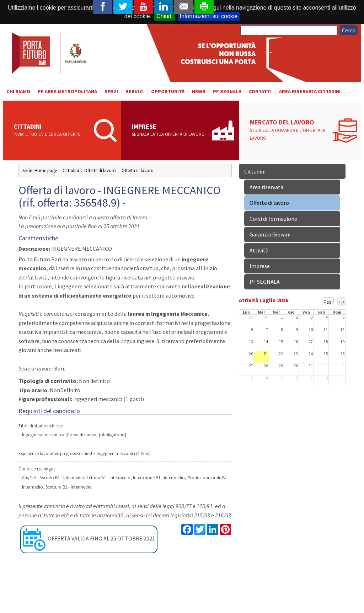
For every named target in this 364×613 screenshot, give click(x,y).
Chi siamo (18, 91)
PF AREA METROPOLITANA (67, 91)
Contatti (260, 91)
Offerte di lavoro (269, 203)
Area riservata (266, 187)
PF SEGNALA (227, 91)
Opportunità (168, 91)
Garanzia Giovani (270, 234)
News (199, 91)
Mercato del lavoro (290, 130)
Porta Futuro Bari (50, 53)
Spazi (111, 91)
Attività (259, 250)
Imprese (170, 130)
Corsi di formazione (273, 219)
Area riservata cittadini (310, 91)
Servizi (135, 91)
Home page (46, 170)
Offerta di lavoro (138, 170)
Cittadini (51, 130)
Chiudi (164, 16)
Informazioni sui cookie (209, 16)
